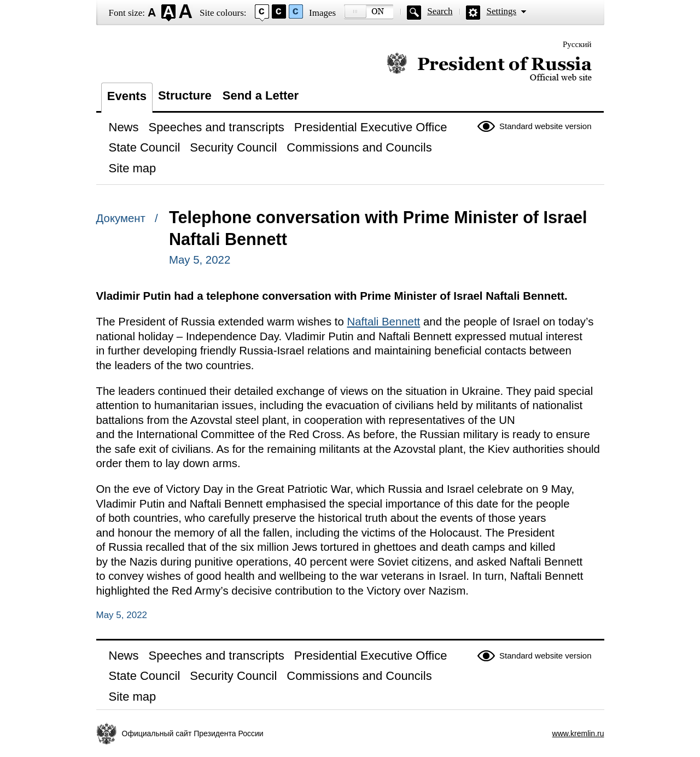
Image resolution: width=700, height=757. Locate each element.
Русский (577, 44)
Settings (501, 11)
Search (440, 11)
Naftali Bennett (384, 322)
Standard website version (545, 126)
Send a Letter (261, 95)
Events (127, 96)
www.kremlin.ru (578, 733)
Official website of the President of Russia (489, 67)
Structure (185, 95)
